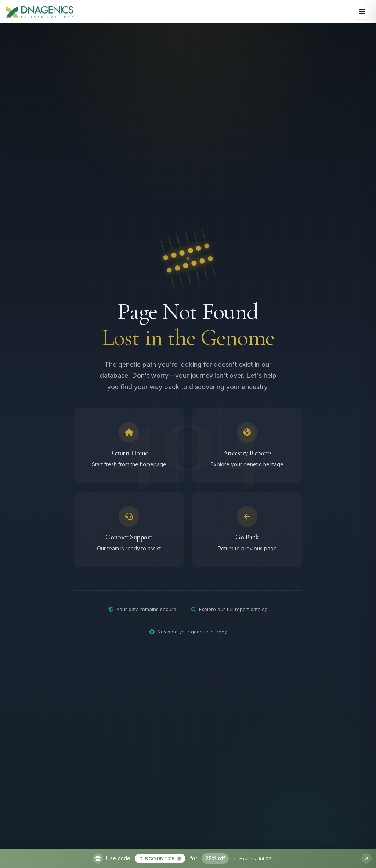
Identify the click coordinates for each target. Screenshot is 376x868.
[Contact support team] (129, 532)
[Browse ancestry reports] (247, 448)
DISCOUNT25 (160, 858)
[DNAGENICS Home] (40, 12)
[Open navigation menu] (362, 12)
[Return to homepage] (129, 448)
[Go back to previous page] (247, 532)
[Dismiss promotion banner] (366, 858)
